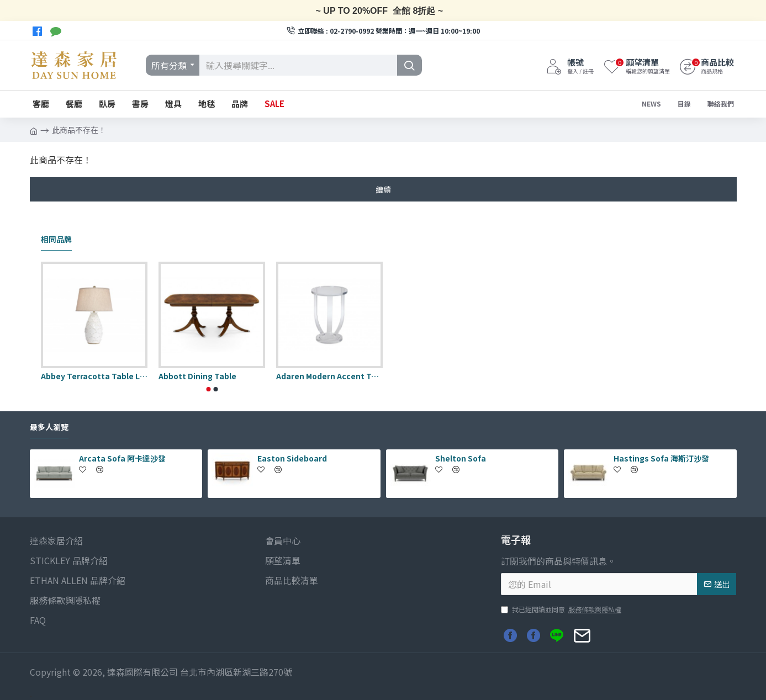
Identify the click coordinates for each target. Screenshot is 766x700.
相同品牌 (56, 240)
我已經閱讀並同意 (562, 609)
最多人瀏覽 (49, 427)
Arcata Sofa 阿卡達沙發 (122, 458)
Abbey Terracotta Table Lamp (94, 376)
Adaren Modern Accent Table (329, 376)
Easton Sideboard (292, 458)
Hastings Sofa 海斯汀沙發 (661, 458)
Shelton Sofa (461, 458)
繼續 (383, 189)
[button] (208, 389)
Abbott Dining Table (197, 376)
